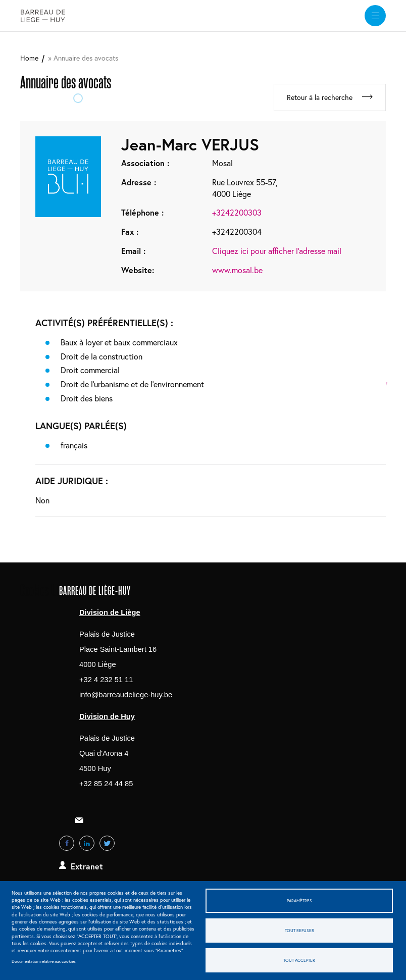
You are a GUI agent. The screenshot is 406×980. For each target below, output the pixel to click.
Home (29, 58)
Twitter (107, 843)
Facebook (67, 843)
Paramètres (299, 900)
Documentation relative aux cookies (44, 961)
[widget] (375, 16)
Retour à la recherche (320, 97)
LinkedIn (87, 843)
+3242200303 (237, 212)
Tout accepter (299, 960)
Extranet (87, 866)
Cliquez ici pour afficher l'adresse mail (277, 251)
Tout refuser (299, 930)
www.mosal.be (237, 270)
